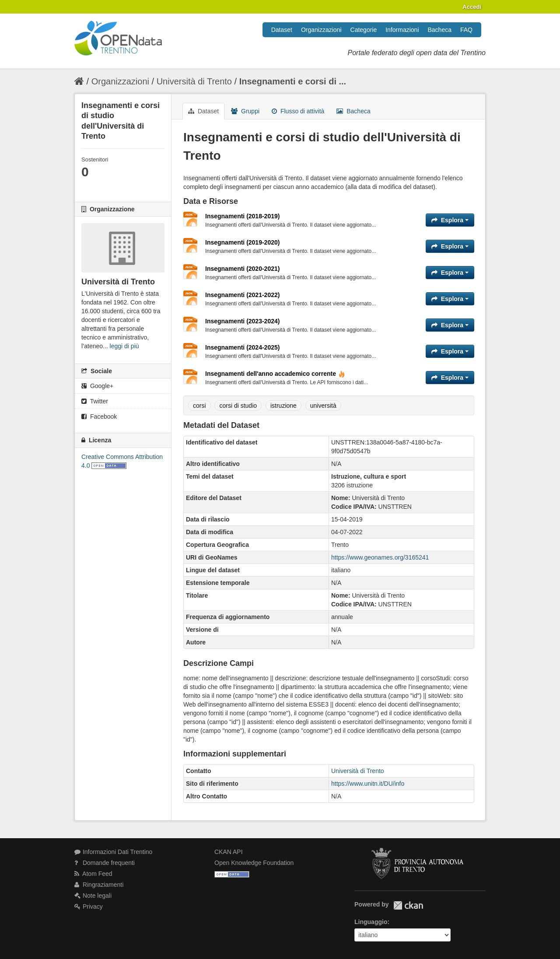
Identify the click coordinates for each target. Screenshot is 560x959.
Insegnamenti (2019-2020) (242, 242)
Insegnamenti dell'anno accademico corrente (275, 374)
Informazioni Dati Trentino (113, 852)
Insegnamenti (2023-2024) (242, 321)
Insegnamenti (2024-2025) (242, 347)
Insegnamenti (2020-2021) (242, 269)
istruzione (283, 406)
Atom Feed (93, 874)
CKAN (408, 905)
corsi (199, 406)
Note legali (93, 896)
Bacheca (440, 30)
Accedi (472, 7)
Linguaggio (371, 922)
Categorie (364, 30)
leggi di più (124, 346)
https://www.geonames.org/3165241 (380, 557)
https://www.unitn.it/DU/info (368, 784)
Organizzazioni (321, 30)
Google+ (97, 386)
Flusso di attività (298, 111)
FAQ (466, 30)
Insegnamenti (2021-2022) (242, 295)
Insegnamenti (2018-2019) (242, 216)
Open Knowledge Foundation (254, 863)
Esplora (450, 220)
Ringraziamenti (99, 885)
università (323, 406)
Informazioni (402, 30)
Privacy (89, 906)
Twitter (95, 401)
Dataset (282, 30)
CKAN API (229, 852)
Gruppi (245, 111)
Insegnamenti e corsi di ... (293, 81)
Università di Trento (194, 81)
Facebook (99, 416)
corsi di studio (238, 406)
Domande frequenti (105, 863)
